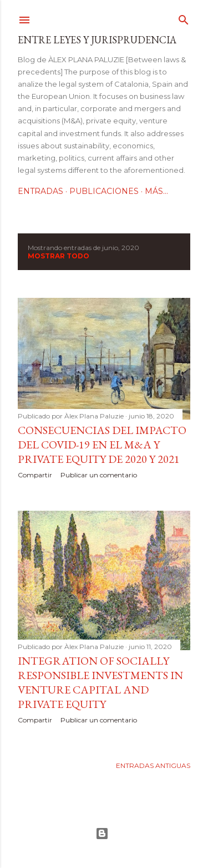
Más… (156, 191)
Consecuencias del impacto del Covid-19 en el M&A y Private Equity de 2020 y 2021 (102, 445)
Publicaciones (104, 191)
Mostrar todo (59, 256)
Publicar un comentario (99, 475)
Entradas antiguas (153, 765)
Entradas (40, 191)
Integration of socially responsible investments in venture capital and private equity (100, 682)
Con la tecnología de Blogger (102, 834)
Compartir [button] (35, 475)
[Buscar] (184, 18)
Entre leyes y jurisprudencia (97, 40)
